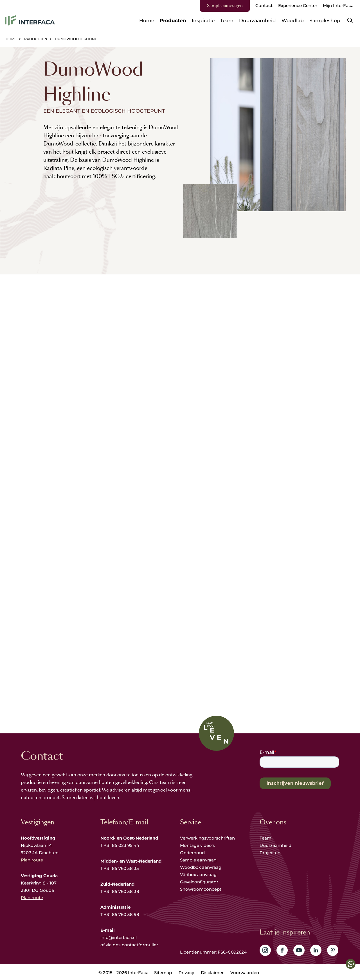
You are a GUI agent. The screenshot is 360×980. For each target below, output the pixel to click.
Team (265, 838)
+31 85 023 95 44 (122, 845)
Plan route (32, 860)
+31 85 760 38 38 (122, 891)
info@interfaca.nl (119, 937)
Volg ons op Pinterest (333, 950)
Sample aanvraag (198, 860)
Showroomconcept (201, 889)
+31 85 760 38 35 (121, 868)
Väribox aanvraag (198, 875)
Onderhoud (192, 853)
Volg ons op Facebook (282, 950)
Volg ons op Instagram (265, 950)
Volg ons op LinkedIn (316, 950)
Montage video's (197, 845)
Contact (264, 5)
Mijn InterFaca (338, 5)
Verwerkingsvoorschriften (207, 838)
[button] (351, 964)
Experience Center (298, 5)
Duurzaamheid (275, 845)
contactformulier (140, 945)
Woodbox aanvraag (201, 867)
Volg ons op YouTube (299, 950)
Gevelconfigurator (199, 882)
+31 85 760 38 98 (122, 914)
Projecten (270, 853)
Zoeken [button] (350, 21)
